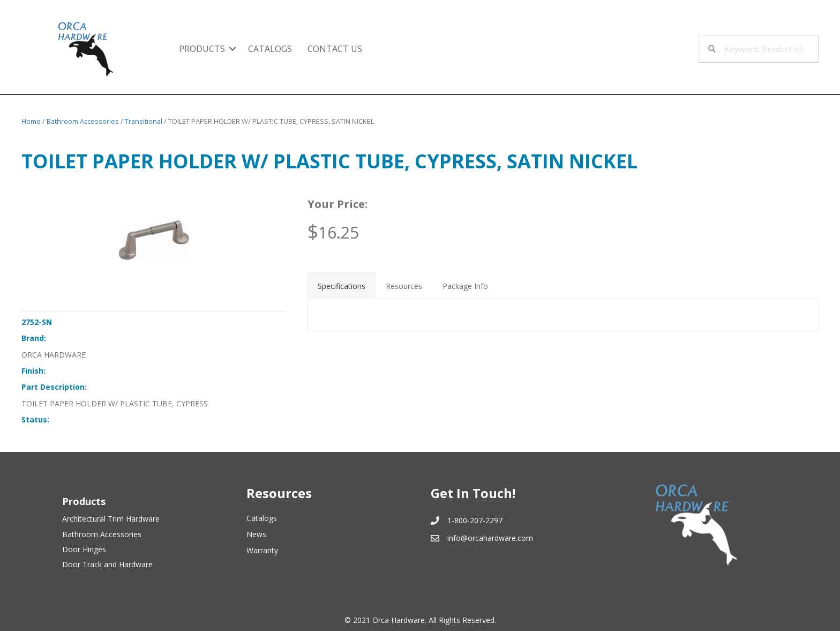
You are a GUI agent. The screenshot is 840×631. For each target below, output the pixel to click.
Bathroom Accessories (83, 121)
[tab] (342, 285)
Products (202, 49)
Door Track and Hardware (107, 564)
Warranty (262, 550)
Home (31, 121)
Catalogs (270, 49)
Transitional (144, 121)
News (256, 534)
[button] (232, 49)
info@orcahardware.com (490, 538)
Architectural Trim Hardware (111, 519)
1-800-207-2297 (475, 520)
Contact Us (335, 49)
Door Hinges (84, 549)
